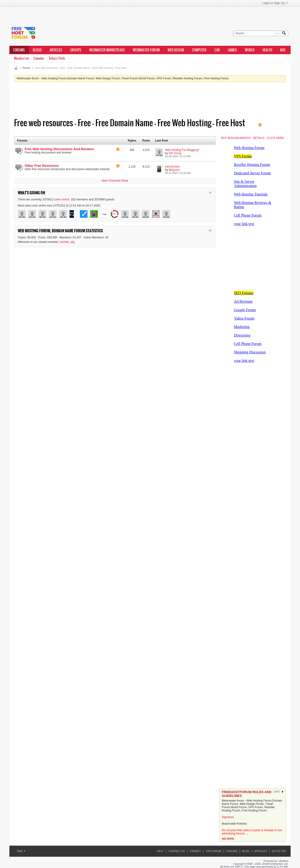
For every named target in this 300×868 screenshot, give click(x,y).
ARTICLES (56, 50)
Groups (76, 50)
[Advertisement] (80, 14)
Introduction (172, 167)
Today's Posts (57, 58)
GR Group (175, 153)
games (232, 50)
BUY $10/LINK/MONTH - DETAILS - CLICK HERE (253, 138)
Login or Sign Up (275, 3)
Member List (21, 58)
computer (199, 50)
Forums (19, 50)
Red (21, 851)
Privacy (195, 851)
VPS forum (213, 851)
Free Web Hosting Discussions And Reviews (59, 149)
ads (283, 50)
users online (62, 199)
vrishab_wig (67, 242)
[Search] (257, 33)
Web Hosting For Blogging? (182, 150)
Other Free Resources (42, 166)
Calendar (39, 58)
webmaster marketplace (107, 50)
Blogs (37, 50)
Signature (228, 817)
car (217, 50)
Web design (176, 50)
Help (160, 851)
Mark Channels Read (115, 181)
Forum (26, 68)
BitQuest (174, 170)
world (250, 50)
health (267, 50)
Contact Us (177, 851)
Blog (246, 851)
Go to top (279, 851)
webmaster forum (146, 50)
